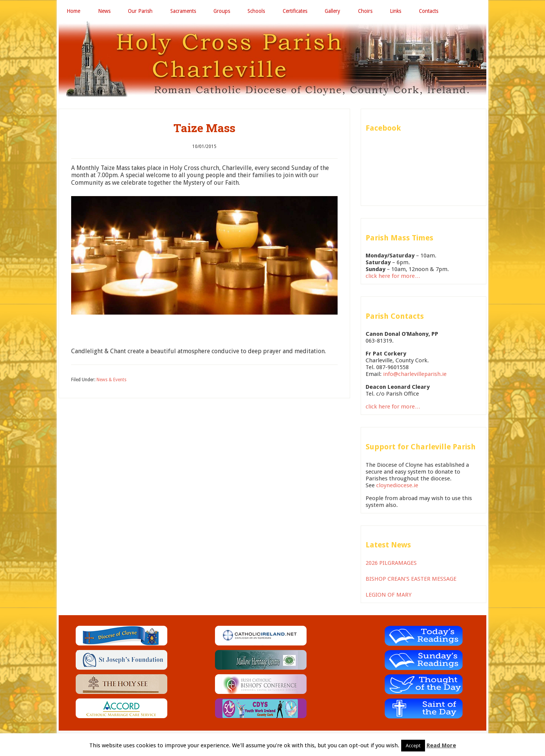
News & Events (111, 381)
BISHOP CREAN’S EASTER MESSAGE (411, 580)
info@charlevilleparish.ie (415, 376)
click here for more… (393, 277)
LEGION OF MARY (389, 596)
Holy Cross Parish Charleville (272, 60)
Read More (441, 745)
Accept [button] (413, 746)
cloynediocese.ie (397, 487)
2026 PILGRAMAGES (391, 564)
